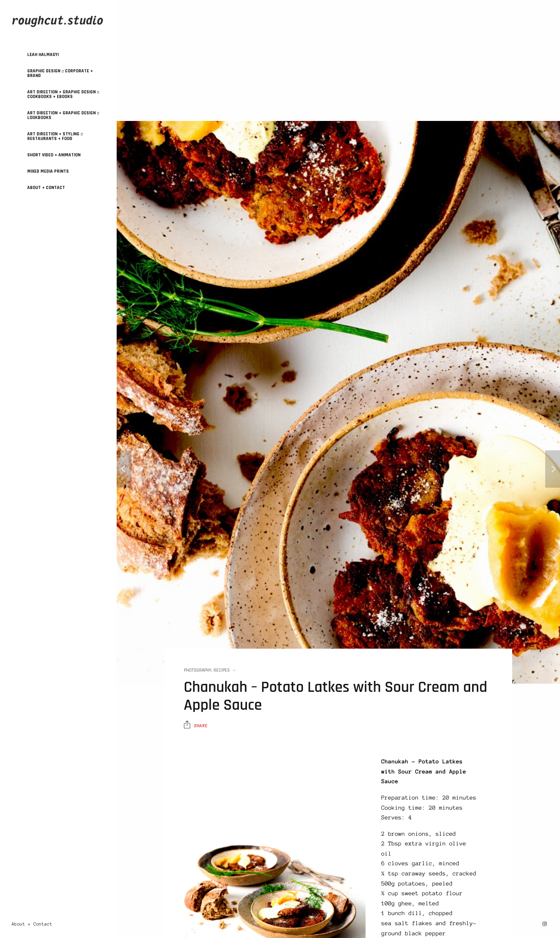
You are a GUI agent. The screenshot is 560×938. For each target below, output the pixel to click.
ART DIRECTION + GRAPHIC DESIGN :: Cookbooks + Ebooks (63, 94)
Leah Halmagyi (43, 55)
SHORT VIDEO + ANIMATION (54, 155)
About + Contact (46, 188)
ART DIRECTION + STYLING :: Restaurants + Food (55, 136)
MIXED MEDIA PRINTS (48, 171)
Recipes (222, 670)
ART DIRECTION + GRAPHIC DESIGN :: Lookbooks (63, 115)
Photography (198, 670)
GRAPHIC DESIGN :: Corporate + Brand (60, 73)
